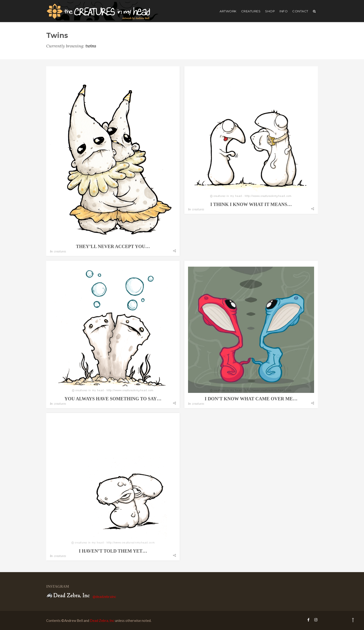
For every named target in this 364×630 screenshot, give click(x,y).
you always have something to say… (113, 399)
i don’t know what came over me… (251, 399)
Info (284, 11)
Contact (300, 11)
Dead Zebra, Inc (102, 620)
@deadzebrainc (104, 597)
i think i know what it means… (251, 204)
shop (270, 11)
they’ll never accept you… (113, 246)
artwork (228, 11)
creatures (251, 11)
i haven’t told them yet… (113, 551)
